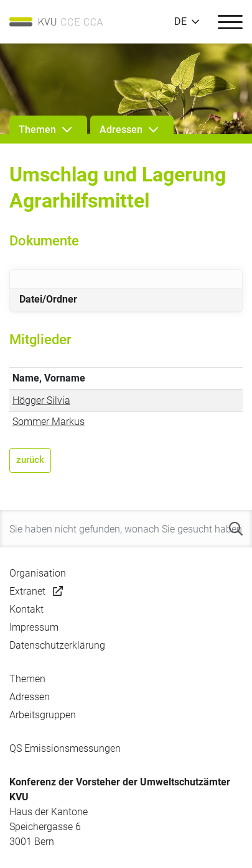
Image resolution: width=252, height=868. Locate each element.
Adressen (30, 697)
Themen (27, 679)
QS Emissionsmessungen (65, 748)
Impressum (34, 627)
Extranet (27, 591)
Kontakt (26, 609)
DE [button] (180, 22)
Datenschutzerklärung (57, 645)
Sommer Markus (49, 422)
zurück (30, 460)
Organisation (38, 573)
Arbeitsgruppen (43, 715)
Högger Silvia (41, 400)
